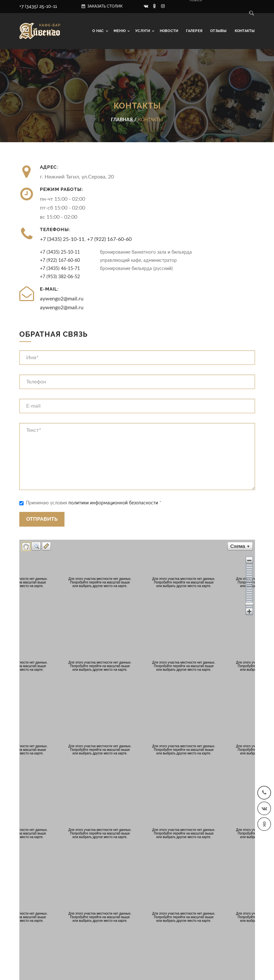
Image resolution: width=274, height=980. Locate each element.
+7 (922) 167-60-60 (109, 239)
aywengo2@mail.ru (62, 299)
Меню (120, 31)
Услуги (143, 31)
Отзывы (218, 31)
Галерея (194, 31)
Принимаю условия (90, 503)
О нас (99, 31)
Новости (169, 31)
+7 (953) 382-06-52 (60, 277)
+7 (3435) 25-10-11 (38, 6)
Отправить (42, 519)
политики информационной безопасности (113, 503)
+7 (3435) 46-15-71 (60, 269)
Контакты (245, 31)
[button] (249, 560)
